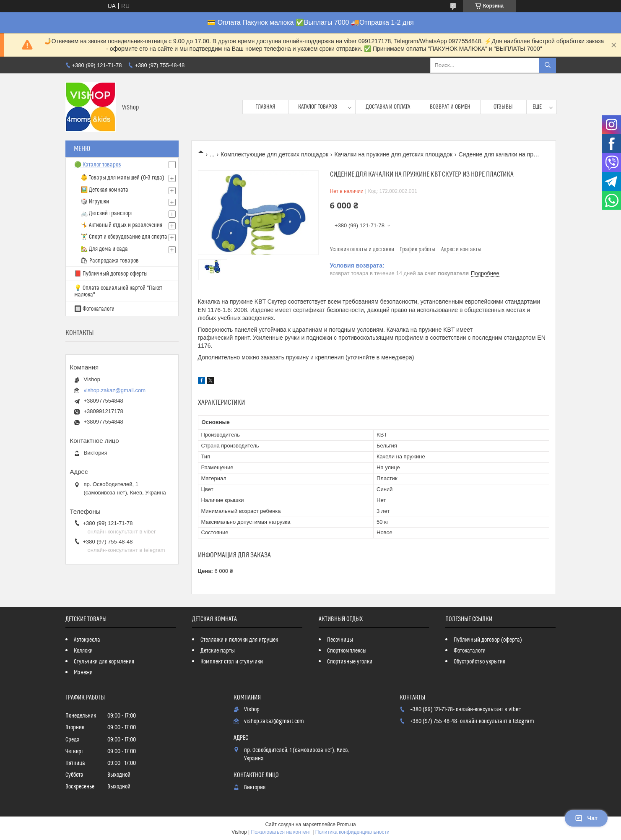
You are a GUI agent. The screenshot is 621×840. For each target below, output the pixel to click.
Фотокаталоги (470, 651)
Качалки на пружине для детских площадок (393, 154)
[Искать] (548, 65)
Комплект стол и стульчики (232, 662)
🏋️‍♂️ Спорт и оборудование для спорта (124, 237)
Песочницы (340, 640)
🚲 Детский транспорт (107, 213)
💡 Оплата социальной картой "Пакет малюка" (118, 291)
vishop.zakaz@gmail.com (115, 390)
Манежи (83, 673)
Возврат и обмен (450, 107)
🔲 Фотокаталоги (94, 309)
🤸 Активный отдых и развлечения (121, 225)
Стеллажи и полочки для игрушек (239, 640)
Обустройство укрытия (479, 662)
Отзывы (503, 107)
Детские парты (218, 651)
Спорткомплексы (347, 651)
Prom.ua (346, 824)
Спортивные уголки (350, 662)
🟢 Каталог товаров (98, 165)
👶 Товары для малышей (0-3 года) (122, 178)
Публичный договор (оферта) (488, 640)
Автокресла (87, 640)
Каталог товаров (318, 107)
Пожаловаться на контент (281, 832)
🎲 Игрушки (95, 202)
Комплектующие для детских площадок (274, 154)
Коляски (83, 651)
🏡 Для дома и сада (104, 249)
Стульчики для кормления (104, 662)
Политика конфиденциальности (352, 832)
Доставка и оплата (388, 107)
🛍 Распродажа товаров (110, 261)
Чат (586, 818)
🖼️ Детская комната (104, 190)
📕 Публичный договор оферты (111, 274)
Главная (265, 107)
